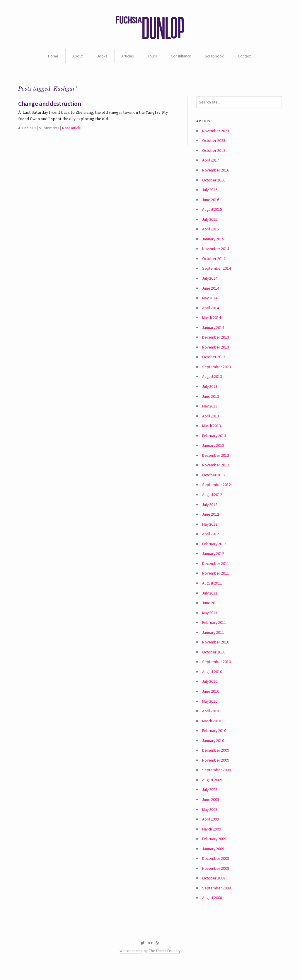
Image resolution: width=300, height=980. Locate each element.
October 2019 (214, 152)
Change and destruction (50, 105)
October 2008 (214, 889)
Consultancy (181, 56)
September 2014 (217, 272)
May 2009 (210, 820)
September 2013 (217, 371)
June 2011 (211, 610)
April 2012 (210, 541)
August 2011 (213, 590)
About (75, 56)
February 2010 (214, 740)
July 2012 (210, 511)
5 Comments (49, 129)
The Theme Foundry (165, 963)
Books (100, 56)
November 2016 (216, 172)
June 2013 (211, 401)
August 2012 (213, 501)
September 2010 (217, 670)
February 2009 (214, 850)
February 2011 (214, 630)
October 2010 (214, 660)
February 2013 (214, 441)
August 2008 (213, 909)
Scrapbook (216, 56)
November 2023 (216, 132)
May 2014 (210, 302)
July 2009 (210, 800)
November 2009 (216, 770)
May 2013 (210, 411)
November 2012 (216, 471)
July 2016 (210, 192)
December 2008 (216, 869)
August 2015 (213, 212)
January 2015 (213, 242)
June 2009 (211, 810)
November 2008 (216, 879)
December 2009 (216, 760)
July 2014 (210, 282)
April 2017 (210, 162)
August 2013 (213, 381)
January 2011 (213, 640)
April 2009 (210, 830)
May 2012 (210, 531)
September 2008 (217, 899)
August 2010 (213, 680)
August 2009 (213, 790)
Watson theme (131, 963)
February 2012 (214, 551)
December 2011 (216, 570)
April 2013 (210, 421)
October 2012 (214, 481)
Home (51, 56)
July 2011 (210, 600)
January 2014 (213, 332)
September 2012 (217, 491)
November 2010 (216, 650)
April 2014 (210, 312)
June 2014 (211, 292)
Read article (71, 129)
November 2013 (216, 351)
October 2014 (214, 262)
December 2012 (216, 461)
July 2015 (210, 222)
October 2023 (214, 142)
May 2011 (210, 620)
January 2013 (213, 451)
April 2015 (210, 232)
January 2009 (213, 860)
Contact (247, 56)
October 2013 (214, 361)
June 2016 (211, 202)
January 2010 (213, 750)
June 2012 (211, 521)
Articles (126, 56)
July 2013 (210, 391)
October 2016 (214, 182)
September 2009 (217, 780)
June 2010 (211, 700)
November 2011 (216, 580)
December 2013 (216, 342)
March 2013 (212, 431)
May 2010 (210, 710)
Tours (152, 56)
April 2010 (210, 720)
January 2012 (213, 561)
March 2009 (212, 840)
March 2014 (212, 322)
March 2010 (212, 730)
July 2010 (210, 690)
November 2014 (216, 252)
